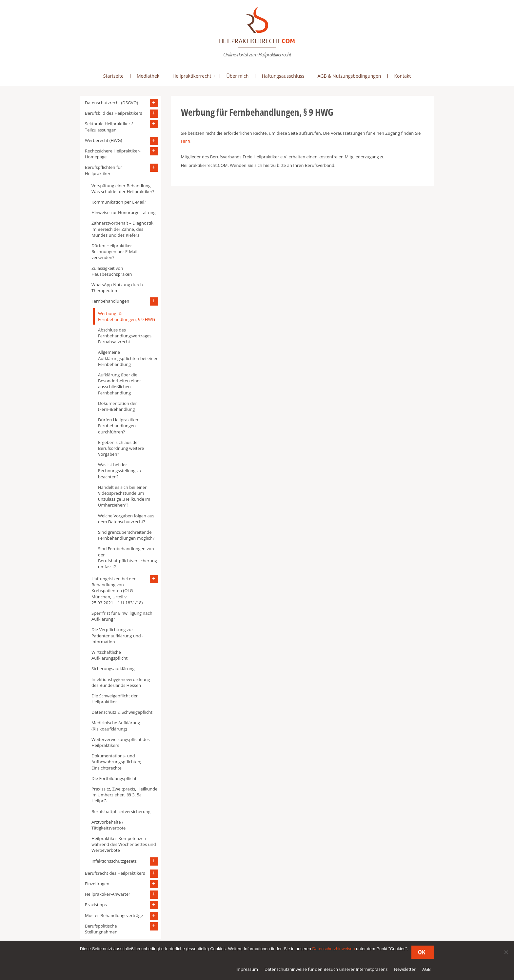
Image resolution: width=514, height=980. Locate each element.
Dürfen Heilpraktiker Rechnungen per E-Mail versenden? (114, 251)
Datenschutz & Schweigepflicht (122, 712)
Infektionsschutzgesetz (114, 861)
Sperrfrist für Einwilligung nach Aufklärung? (122, 616)
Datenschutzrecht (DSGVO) (111, 103)
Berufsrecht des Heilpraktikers (115, 873)
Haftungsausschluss (283, 76)
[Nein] (506, 952)
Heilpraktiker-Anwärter (108, 894)
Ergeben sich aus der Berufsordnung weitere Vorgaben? (121, 448)
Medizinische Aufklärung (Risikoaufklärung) (116, 726)
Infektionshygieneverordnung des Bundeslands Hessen (121, 682)
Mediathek (148, 76)
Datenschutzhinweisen (333, 949)
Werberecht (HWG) (103, 140)
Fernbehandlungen (110, 301)
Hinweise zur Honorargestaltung (124, 212)
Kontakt (402, 76)
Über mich (237, 76)
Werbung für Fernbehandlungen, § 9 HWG (127, 316)
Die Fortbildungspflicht (114, 778)
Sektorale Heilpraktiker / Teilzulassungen (109, 127)
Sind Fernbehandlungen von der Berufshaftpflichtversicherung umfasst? (128, 558)
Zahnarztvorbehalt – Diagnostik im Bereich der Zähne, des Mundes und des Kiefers (122, 229)
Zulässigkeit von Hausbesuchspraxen (112, 271)
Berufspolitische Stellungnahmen (101, 929)
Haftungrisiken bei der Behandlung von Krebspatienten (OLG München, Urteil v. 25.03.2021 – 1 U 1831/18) (117, 591)
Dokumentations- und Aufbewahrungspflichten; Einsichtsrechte (116, 762)
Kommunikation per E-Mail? (119, 202)
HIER (186, 142)
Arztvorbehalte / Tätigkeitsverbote (109, 825)
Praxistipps (96, 905)
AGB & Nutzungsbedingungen (349, 76)
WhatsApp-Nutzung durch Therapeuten (117, 288)
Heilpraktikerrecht (192, 76)
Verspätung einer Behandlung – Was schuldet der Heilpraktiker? (123, 189)
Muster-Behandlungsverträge (114, 915)
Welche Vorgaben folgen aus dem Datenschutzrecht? (126, 519)
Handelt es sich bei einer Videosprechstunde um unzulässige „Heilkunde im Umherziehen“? (124, 496)
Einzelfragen (97, 884)
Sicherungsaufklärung (113, 669)
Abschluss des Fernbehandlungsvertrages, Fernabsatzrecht (125, 336)
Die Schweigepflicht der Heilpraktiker (115, 699)
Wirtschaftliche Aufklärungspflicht (109, 655)
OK (422, 952)
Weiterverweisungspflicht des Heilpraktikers (121, 742)
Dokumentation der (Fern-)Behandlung (118, 406)
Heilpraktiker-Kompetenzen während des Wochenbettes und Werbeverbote (124, 844)
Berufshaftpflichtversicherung (121, 811)
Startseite (113, 76)
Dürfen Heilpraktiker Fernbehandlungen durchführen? (118, 426)
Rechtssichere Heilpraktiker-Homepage (113, 154)
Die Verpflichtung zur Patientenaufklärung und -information (117, 635)
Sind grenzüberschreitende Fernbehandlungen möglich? (126, 535)
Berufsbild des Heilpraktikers (114, 113)
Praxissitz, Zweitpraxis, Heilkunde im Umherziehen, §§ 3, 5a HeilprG (124, 795)
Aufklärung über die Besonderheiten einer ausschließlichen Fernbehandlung (119, 384)
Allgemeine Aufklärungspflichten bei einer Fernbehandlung (128, 358)
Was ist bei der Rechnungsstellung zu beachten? (120, 470)
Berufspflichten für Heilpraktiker (104, 170)
